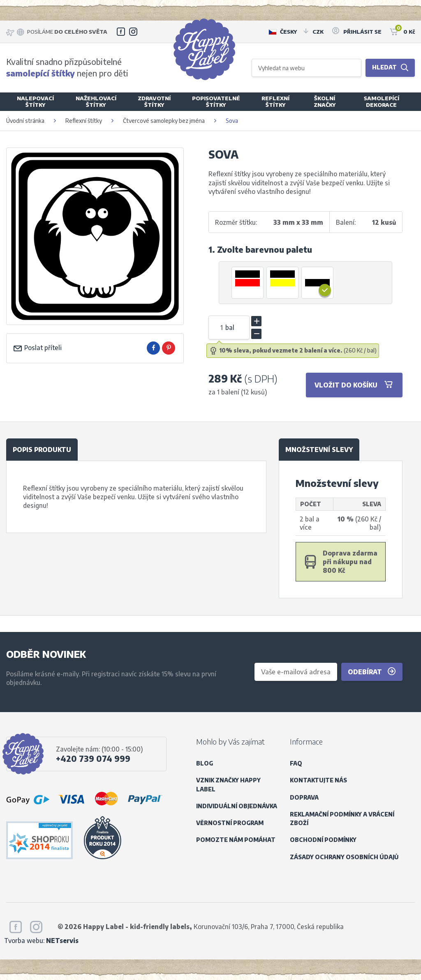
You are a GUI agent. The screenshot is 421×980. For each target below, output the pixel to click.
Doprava (304, 797)
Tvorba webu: (41, 940)
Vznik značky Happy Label (228, 784)
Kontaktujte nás (318, 780)
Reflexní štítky (84, 121)
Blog (205, 763)
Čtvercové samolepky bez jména (164, 121)
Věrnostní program (230, 823)
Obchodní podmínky (323, 840)
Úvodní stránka (25, 121)
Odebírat (372, 671)
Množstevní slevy (319, 449)
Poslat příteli (37, 347)
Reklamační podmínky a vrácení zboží (342, 819)
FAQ (296, 763)
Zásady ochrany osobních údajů (344, 857)
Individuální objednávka (237, 806)
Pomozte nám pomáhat (236, 840)
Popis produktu (42, 449)
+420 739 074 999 (93, 759)
